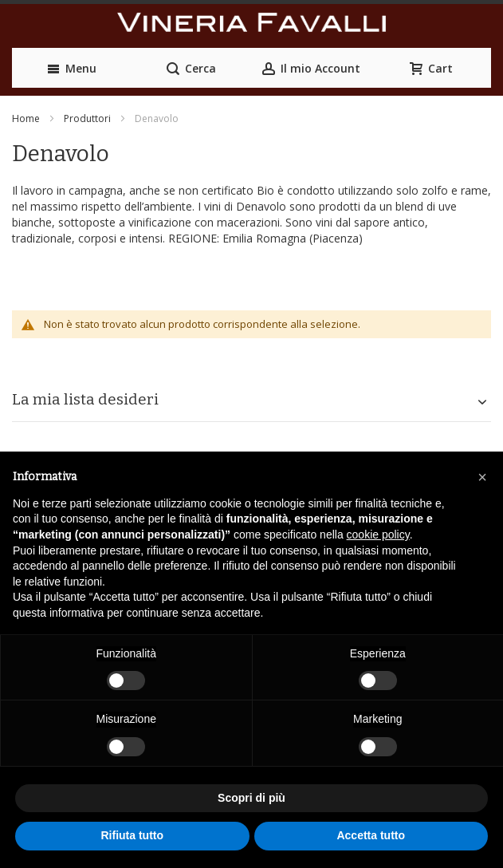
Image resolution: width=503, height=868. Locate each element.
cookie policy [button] (378, 535)
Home (26, 118)
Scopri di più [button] (251, 798)
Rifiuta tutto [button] (132, 835)
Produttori (87, 118)
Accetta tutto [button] (371, 835)
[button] (482, 477)
